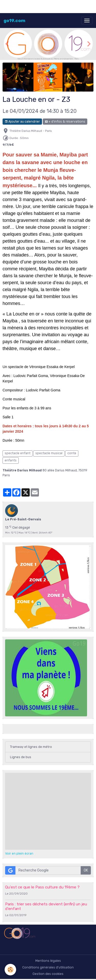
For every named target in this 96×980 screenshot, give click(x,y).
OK (86, 870)
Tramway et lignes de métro (31, 747)
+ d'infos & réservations (65, 122)
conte (72, 453)
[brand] (14, 21)
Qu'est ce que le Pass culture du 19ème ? (42, 887)
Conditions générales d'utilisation (48, 967)
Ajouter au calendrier (22, 122)
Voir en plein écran (19, 854)
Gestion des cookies (48, 974)
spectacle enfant (18, 453)
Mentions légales (48, 961)
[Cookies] (10, 970)
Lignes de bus (21, 757)
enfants (11, 460)
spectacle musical (49, 453)
